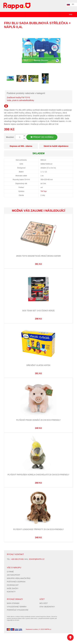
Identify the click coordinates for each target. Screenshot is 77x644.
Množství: (10, 137)
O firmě (10, 572)
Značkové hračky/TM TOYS (18, 97)
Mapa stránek (13, 603)
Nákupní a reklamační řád (19, 578)
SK (73, 4)
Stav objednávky (47, 607)
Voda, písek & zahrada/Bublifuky (20, 100)
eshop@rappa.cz (37, 559)
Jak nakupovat (14, 575)
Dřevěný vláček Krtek (38, 365)
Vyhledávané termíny (17, 607)
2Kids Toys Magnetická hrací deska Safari (38, 256)
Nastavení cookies (32, 629)
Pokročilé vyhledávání (18, 610)
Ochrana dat (13, 585)
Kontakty (11, 592)
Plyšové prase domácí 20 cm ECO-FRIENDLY (38, 420)
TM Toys (44, 191)
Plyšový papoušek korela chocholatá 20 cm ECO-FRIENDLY (38, 475)
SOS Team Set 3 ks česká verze (38, 311)
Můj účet (44, 603)
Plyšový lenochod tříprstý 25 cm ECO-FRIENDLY (38, 529)
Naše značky (13, 588)
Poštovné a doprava (16, 582)
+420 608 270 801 (17, 559)
